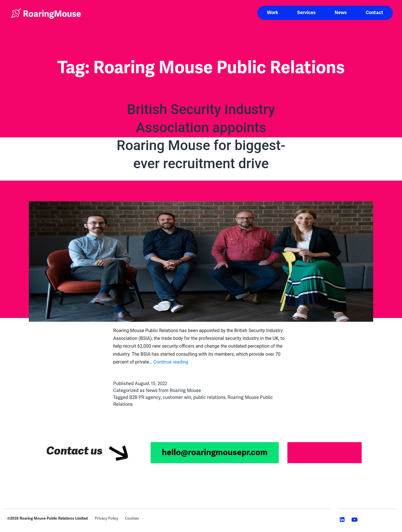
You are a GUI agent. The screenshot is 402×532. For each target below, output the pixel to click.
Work (273, 13)
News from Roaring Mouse (173, 391)
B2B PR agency (145, 397)
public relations (209, 397)
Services (306, 13)
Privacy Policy (106, 518)
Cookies (132, 518)
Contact (374, 13)
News (341, 13)
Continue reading (171, 362)
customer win (177, 397)
